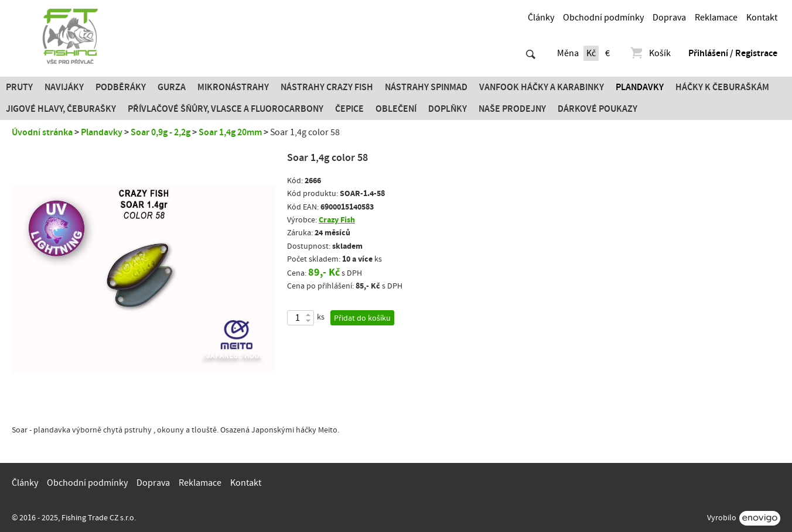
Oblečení (396, 109)
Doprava (669, 18)
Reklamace (716, 18)
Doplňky (448, 109)
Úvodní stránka (42, 132)
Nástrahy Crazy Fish (327, 87)
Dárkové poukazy (598, 109)
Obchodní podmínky (603, 18)
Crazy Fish (337, 220)
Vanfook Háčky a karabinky (542, 87)
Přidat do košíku (362, 318)
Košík (650, 53)
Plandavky (640, 87)
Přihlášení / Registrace (733, 53)
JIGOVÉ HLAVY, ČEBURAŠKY (61, 109)
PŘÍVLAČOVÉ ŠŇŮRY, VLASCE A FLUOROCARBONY (226, 109)
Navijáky (64, 87)
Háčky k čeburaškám (722, 87)
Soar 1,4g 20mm (230, 132)
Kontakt (762, 18)
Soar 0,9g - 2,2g (161, 132)
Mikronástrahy (233, 87)
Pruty (19, 87)
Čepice (349, 109)
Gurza (172, 87)
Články (541, 18)
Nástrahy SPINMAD (426, 87)
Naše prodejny (512, 109)
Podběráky (121, 87)
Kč (591, 53)
